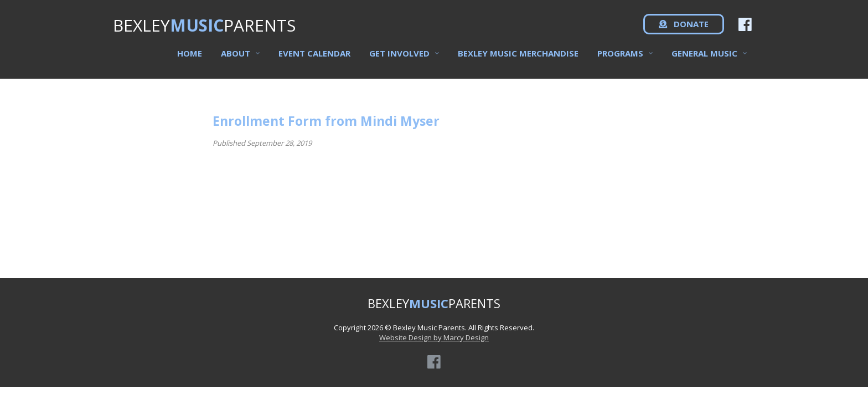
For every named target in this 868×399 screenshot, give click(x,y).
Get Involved (399, 56)
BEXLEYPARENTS (204, 28)
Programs (620, 56)
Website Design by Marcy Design (434, 337)
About (236, 56)
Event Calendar (314, 56)
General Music (704, 56)
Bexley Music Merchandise (518, 56)
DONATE (684, 28)
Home (190, 56)
